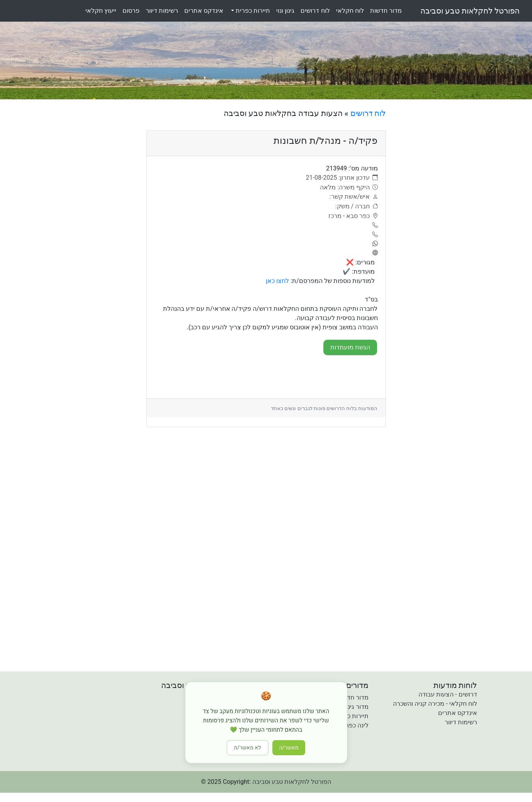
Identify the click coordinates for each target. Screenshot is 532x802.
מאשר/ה (289, 748)
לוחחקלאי (350, 11)
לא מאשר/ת (248, 748)
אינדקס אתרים (458, 713)
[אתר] (374, 253)
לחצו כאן (277, 281)
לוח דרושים (368, 113)
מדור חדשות (353, 697)
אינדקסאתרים (204, 11)
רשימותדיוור (162, 11)
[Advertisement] (455, 225)
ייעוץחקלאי (101, 11)
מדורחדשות (386, 11)
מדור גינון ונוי (352, 707)
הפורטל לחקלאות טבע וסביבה (470, 11)
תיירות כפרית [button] (252, 11)
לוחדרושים (315, 11)
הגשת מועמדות (350, 347)
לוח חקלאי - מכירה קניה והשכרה (435, 704)
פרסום (131, 11)
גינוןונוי (285, 11)
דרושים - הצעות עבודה (448, 694)
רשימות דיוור (461, 722)
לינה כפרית (354, 725)
